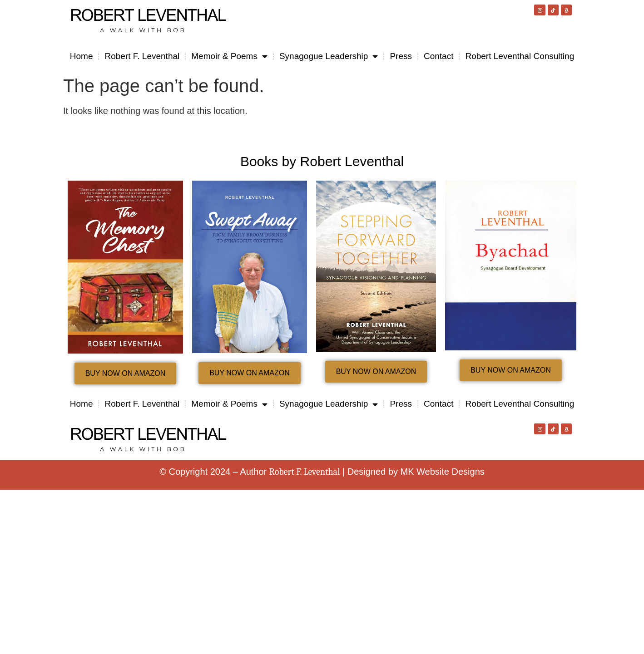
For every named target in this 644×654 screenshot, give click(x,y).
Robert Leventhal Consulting (520, 56)
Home (82, 56)
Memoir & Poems (229, 56)
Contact (438, 56)
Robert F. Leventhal (142, 56)
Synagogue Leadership (329, 56)
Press (401, 56)
